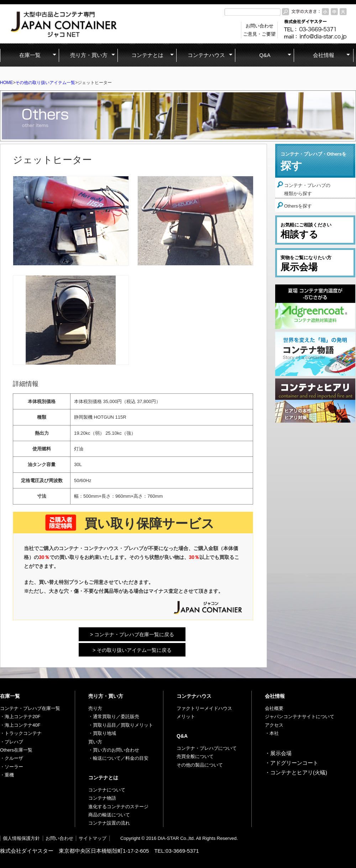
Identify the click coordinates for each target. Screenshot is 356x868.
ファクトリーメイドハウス (204, 708)
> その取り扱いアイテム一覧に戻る (132, 650)
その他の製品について (200, 765)
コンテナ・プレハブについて (207, 748)
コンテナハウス (194, 696)
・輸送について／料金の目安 (118, 758)
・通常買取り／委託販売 (114, 717)
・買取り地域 (102, 733)
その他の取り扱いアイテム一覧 (45, 83)
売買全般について (195, 756)
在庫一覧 (10, 696)
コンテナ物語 (102, 798)
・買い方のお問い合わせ (114, 750)
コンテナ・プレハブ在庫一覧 (30, 708)
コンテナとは (103, 778)
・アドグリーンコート (292, 763)
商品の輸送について (109, 815)
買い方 (95, 742)
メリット (186, 717)
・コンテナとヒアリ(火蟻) (296, 772)
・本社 (272, 733)
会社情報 (275, 696)
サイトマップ (93, 838)
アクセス (274, 725)
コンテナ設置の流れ (109, 823)
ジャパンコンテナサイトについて (300, 717)
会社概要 (274, 708)
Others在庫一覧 (16, 750)
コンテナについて (107, 790)
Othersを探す (298, 206)
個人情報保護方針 (21, 838)
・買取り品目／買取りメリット (121, 725)
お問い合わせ (59, 838)
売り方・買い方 (106, 696)
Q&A (182, 736)
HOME (6, 83)
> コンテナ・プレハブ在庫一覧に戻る (132, 634)
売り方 (95, 708)
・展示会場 (278, 753)
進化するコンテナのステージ (118, 807)
